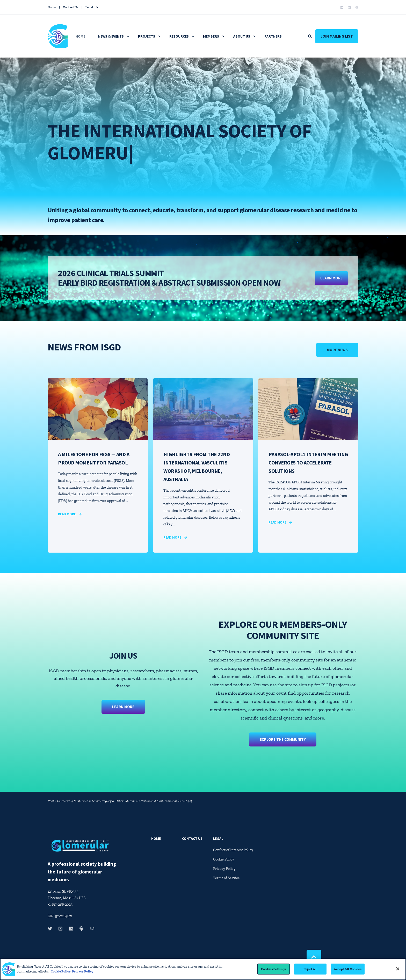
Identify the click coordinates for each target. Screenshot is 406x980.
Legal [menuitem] (89, 7)
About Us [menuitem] (242, 36)
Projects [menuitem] (147, 36)
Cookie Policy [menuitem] (224, 859)
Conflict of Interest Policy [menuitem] (233, 850)
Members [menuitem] (211, 36)
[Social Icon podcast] (356, 8)
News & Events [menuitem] (111, 36)
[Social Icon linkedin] (349, 8)
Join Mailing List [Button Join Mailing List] (337, 36)
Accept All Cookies (348, 971)
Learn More (123, 703)
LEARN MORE (331, 278)
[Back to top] (314, 957)
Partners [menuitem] (273, 36)
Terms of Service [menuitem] (226, 878)
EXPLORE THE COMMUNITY (283, 736)
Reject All (310, 971)
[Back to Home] (58, 45)
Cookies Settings (274, 971)
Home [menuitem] (52, 7)
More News (337, 350)
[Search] (310, 36)
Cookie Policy (61, 973)
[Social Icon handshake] (90, 929)
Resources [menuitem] (179, 36)
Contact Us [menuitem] (71, 7)
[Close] (398, 970)
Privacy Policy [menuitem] (224, 869)
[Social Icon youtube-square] (342, 8)
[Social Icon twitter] (51, 929)
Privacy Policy (83, 973)
